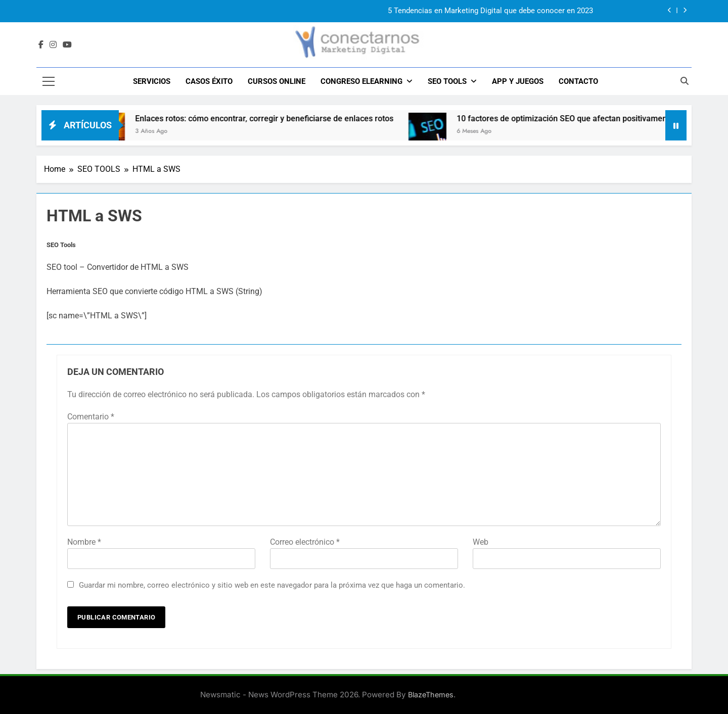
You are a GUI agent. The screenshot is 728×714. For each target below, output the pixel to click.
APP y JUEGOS (518, 81)
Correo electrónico (305, 542)
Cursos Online (277, 81)
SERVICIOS (152, 81)
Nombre (84, 542)
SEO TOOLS (447, 81)
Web (481, 542)
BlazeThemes (431, 695)
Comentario (91, 417)
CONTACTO (578, 81)
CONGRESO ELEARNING (361, 81)
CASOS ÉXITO (209, 81)
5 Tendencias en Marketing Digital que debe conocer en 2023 (490, 11)
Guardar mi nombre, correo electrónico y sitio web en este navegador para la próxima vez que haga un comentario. (272, 585)
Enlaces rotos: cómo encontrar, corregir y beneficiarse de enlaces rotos (274, 118)
